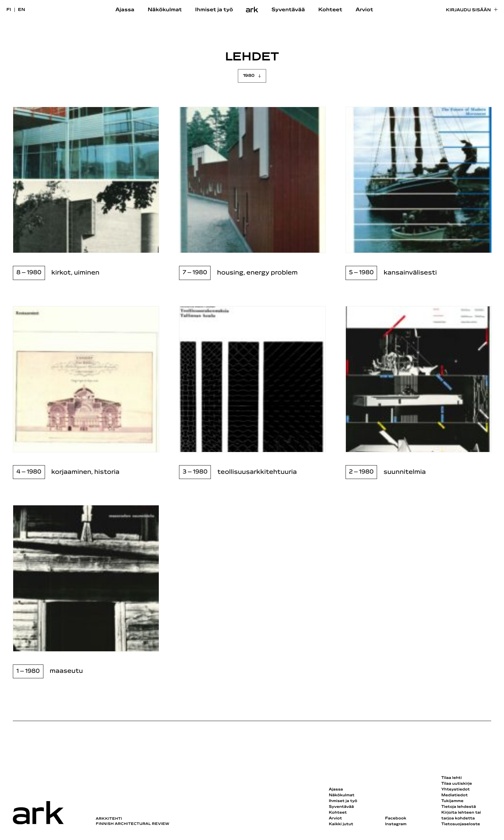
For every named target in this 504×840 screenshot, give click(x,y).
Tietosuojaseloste (461, 824)
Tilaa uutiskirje (457, 784)
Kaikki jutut (341, 824)
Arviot (364, 10)
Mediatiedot (455, 795)
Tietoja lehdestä (459, 807)
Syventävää (288, 10)
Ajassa (125, 10)
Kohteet (330, 10)
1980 (249, 76)
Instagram (396, 824)
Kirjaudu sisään (468, 10)
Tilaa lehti (452, 778)
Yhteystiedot (455, 790)
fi (9, 10)
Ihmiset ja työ (214, 10)
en (22, 10)
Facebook (396, 818)
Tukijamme (452, 801)
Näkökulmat (165, 10)
